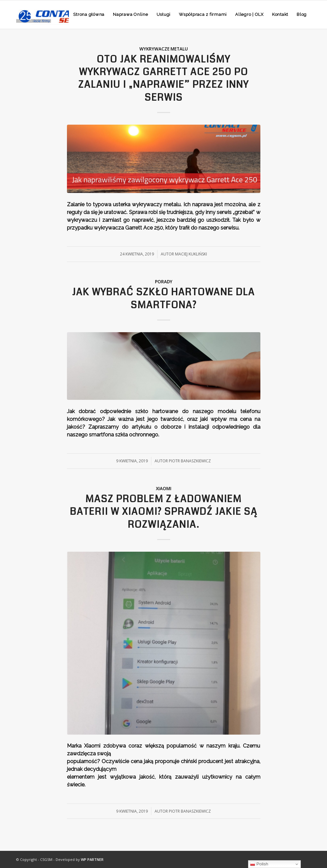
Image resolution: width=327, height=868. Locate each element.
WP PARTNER (92, 859)
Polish (259, 864)
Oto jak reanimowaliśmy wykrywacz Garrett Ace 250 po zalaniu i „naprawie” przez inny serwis (163, 78)
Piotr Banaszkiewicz (190, 461)
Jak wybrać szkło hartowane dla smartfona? (163, 299)
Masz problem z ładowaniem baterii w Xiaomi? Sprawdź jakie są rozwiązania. (164, 512)
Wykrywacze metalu (164, 49)
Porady (164, 282)
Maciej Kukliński (191, 254)
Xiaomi (164, 489)
